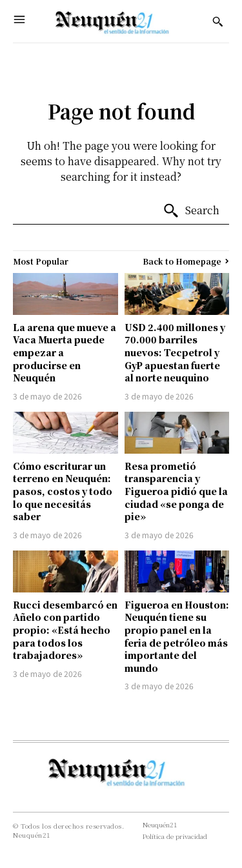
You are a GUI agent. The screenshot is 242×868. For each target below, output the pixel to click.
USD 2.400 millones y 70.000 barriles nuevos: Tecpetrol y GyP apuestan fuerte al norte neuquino (175, 352)
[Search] (191, 211)
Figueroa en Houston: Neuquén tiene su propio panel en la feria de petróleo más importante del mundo (177, 636)
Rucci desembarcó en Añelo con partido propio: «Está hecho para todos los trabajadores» (65, 630)
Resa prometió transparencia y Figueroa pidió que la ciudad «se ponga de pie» (176, 491)
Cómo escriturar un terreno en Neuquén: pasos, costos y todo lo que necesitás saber (63, 491)
